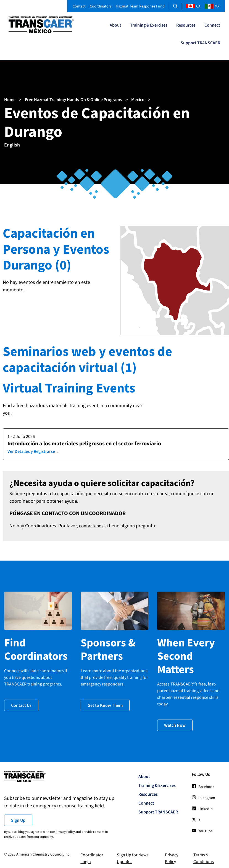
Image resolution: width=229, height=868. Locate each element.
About (115, 25)
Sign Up (18, 817)
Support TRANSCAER (200, 43)
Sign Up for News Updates (133, 855)
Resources (186, 25)
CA (193, 6)
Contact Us (21, 702)
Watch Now (175, 722)
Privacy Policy (65, 828)
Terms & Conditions (204, 855)
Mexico (138, 100)
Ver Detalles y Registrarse (31, 451)
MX (212, 6)
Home (10, 100)
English (12, 145)
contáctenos (92, 526)
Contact (79, 6)
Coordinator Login (92, 855)
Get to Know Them (105, 702)
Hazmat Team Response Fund (140, 6)
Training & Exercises (149, 25)
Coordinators (101, 6)
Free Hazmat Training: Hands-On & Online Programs (73, 100)
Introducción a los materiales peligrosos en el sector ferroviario (84, 444)
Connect (212, 25)
